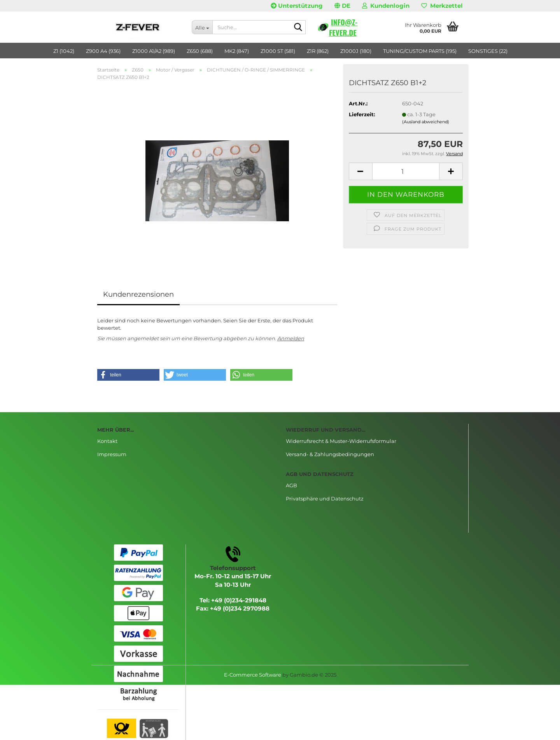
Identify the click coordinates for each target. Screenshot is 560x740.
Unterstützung (297, 6)
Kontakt (107, 441)
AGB (291, 485)
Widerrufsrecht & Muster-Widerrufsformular (341, 441)
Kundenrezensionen (138, 294)
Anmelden (291, 338)
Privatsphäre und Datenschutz (325, 499)
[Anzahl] (406, 171)
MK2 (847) (237, 51)
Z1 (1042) (64, 51)
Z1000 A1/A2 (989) (154, 51)
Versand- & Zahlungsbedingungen (330, 454)
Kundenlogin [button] (386, 6)
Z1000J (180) (356, 51)
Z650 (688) (200, 51)
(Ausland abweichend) (426, 122)
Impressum (112, 454)
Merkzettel (442, 6)
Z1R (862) (318, 51)
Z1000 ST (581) (278, 51)
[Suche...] (202, 27)
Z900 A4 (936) (103, 51)
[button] (342, 6)
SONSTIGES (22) (488, 51)
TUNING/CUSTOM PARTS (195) (420, 51)
